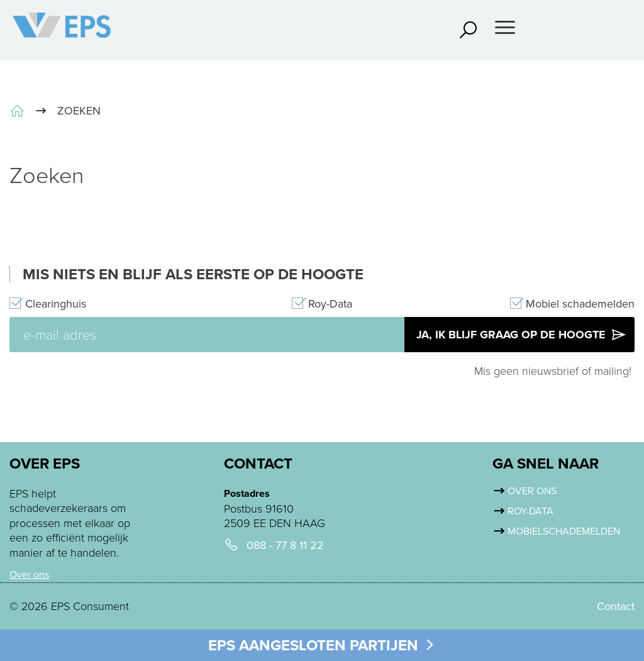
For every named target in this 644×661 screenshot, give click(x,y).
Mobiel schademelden (580, 304)
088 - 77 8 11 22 (285, 546)
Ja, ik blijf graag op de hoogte (522, 335)
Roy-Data (330, 304)
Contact (616, 606)
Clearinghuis (56, 304)
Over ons (29, 575)
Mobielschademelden (564, 531)
